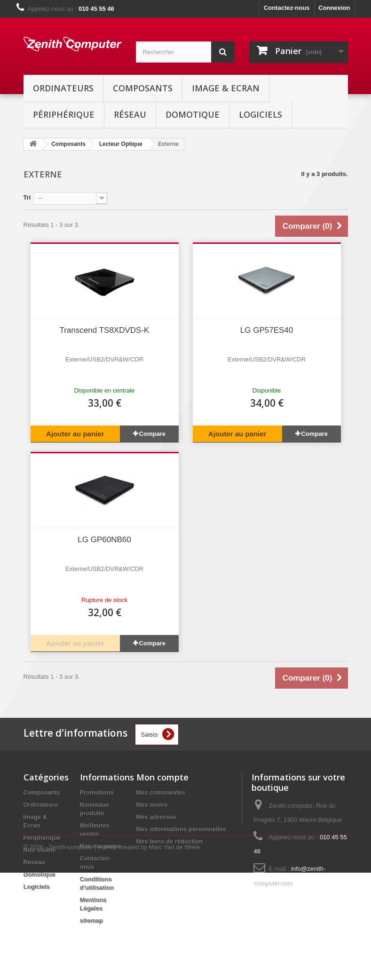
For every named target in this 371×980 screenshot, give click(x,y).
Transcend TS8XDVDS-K (105, 330)
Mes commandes (161, 792)
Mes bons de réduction (170, 841)
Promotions (97, 792)
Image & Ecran (226, 88)
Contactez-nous (287, 8)
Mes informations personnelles (181, 829)
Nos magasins (101, 846)
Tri (27, 197)
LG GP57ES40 (267, 330)
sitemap (91, 920)
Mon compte (162, 777)
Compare (152, 434)
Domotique (193, 114)
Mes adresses (156, 817)
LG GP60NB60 (104, 540)
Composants (143, 88)
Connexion (334, 8)
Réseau (130, 114)
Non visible (40, 850)
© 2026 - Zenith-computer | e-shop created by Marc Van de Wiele (112, 954)
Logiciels (260, 114)
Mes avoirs (152, 805)
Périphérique (64, 114)
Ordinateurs (63, 88)
